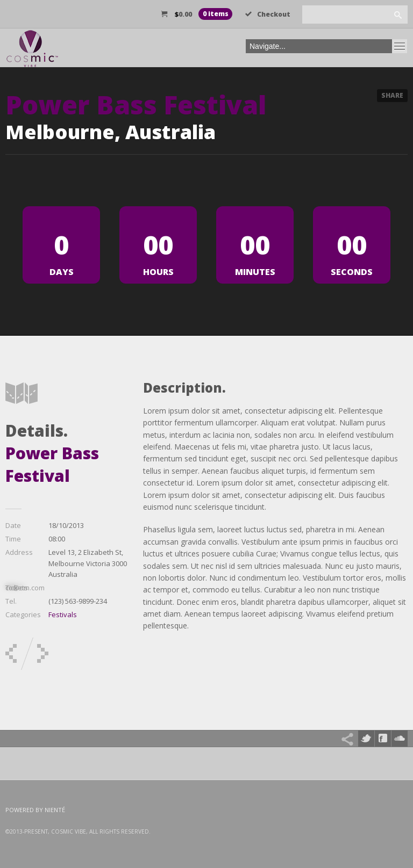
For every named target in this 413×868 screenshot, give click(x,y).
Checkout (268, 14)
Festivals (63, 614)
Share (392, 95)
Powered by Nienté (35, 810)
